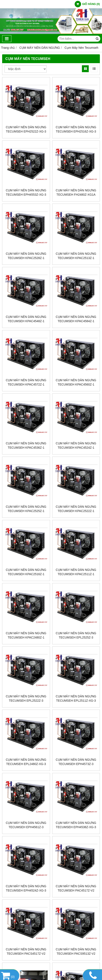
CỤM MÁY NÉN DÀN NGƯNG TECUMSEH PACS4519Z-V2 (26, 971)
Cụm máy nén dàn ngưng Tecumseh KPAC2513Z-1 (76, 256)
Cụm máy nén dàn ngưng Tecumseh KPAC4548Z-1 (26, 319)
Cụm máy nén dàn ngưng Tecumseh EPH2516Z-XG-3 (76, 129)
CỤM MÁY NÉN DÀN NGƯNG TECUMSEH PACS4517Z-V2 (26, 951)
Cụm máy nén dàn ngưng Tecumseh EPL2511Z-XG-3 (76, 698)
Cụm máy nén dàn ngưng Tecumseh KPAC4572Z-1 (26, 382)
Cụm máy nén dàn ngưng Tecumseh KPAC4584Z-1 (76, 319)
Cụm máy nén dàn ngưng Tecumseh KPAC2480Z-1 (26, 635)
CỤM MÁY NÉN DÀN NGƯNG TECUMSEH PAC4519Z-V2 (76, 971)
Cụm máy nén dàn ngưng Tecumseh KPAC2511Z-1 (76, 572)
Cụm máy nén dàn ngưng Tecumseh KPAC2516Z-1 (26, 572)
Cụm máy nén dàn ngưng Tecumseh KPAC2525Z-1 (26, 509)
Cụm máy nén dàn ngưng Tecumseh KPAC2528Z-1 (26, 256)
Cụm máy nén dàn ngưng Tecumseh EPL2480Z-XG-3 (26, 762)
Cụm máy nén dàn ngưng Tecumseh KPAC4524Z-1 (76, 445)
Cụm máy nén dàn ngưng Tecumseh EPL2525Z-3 (76, 635)
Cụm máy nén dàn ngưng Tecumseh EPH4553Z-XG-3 (26, 192)
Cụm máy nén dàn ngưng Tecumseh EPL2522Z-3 (26, 698)
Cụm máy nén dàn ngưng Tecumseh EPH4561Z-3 (26, 825)
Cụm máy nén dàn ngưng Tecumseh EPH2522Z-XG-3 (26, 129)
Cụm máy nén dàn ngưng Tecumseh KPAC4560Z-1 (76, 382)
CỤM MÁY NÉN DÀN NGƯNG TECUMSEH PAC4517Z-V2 (76, 888)
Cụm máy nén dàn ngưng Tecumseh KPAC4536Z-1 (26, 445)
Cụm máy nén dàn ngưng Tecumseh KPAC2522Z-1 (76, 509)
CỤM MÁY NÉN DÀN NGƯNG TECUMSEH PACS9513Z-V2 (76, 951)
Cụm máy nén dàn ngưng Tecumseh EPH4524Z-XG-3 (26, 888)
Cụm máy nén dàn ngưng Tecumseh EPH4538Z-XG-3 (76, 825)
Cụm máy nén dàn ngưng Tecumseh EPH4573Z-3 (76, 762)
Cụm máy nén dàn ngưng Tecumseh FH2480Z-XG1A (76, 192)
